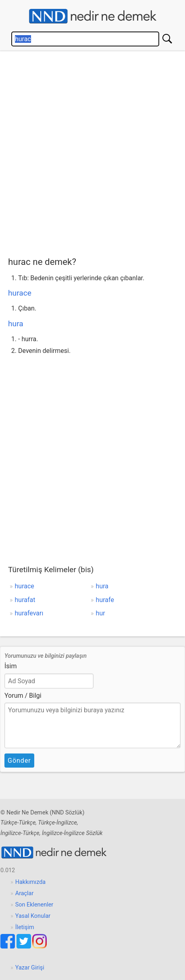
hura (16, 324)
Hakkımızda (30, 882)
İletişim (25, 927)
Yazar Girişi (30, 968)
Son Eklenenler (34, 905)
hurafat (25, 600)
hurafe (105, 600)
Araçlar (25, 893)
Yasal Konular (33, 916)
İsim (11, 666)
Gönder (19, 761)
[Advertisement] (92, 152)
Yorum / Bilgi (23, 696)
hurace (20, 293)
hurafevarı (29, 613)
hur (101, 613)
